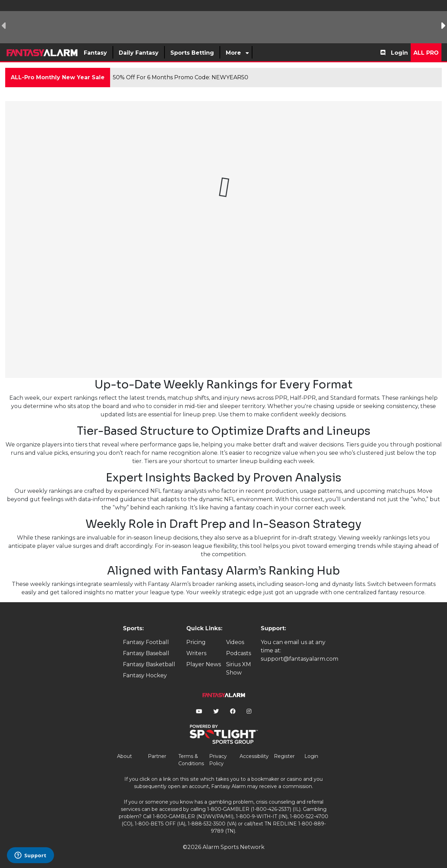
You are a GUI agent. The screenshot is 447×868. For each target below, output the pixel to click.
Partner (157, 756)
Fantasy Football (146, 642)
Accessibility (254, 756)
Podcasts (239, 653)
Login (399, 53)
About (124, 756)
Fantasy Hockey (145, 675)
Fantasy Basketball (149, 664)
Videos (235, 642)
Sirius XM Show (239, 668)
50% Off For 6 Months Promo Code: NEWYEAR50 (181, 77)
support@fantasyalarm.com (300, 659)
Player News (204, 664)
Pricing (196, 642)
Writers (196, 653)
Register (284, 756)
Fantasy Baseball (146, 653)
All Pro (426, 53)
